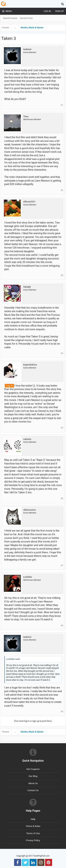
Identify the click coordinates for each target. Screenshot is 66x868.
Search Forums (10, 18)
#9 (62, 712)
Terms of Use (33, 833)
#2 (62, 190)
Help (33, 819)
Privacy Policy (33, 840)
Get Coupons (33, 769)
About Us (33, 783)
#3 (62, 275)
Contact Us (33, 790)
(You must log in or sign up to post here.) (33, 721)
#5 (62, 428)
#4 (62, 353)
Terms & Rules (33, 826)
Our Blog (33, 776)
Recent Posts (26, 18)
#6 (62, 499)
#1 (62, 105)
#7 (62, 566)
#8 (62, 626)
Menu (7, 11)
